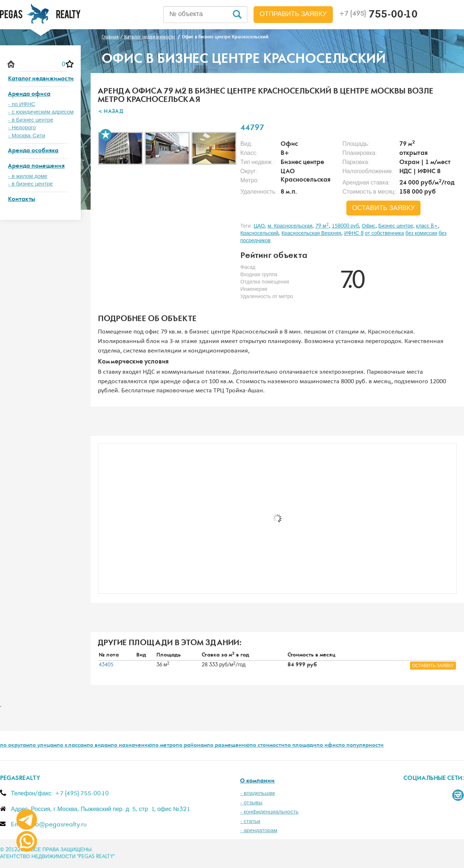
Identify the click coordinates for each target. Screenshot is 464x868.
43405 (106, 665)
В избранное (106, 135)
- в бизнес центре (31, 184)
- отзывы (251, 803)
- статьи (250, 821)
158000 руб (345, 226)
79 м (322, 226)
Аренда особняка (33, 151)
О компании (257, 781)
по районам (191, 746)
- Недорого (22, 128)
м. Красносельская (290, 226)
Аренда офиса (29, 94)
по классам (72, 746)
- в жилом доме (28, 176)
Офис (368, 226)
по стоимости (267, 746)
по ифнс (327, 746)
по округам (15, 746)
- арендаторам (259, 831)
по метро (164, 746)
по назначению (131, 746)
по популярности (361, 746)
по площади (300, 746)
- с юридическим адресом (41, 112)
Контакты (22, 200)
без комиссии (421, 233)
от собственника (385, 233)
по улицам (43, 746)
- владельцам (257, 793)
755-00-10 (378, 15)
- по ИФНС (22, 104)
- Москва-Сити (27, 136)
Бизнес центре (396, 226)
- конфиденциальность (269, 812)
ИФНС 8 (354, 233)
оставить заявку (384, 208)
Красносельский (260, 233)
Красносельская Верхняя (311, 233)
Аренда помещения (36, 166)
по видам (99, 746)
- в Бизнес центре (31, 120)
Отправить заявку (293, 14)
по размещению (228, 746)
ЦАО (259, 226)
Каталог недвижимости (41, 79)
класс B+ (427, 226)
